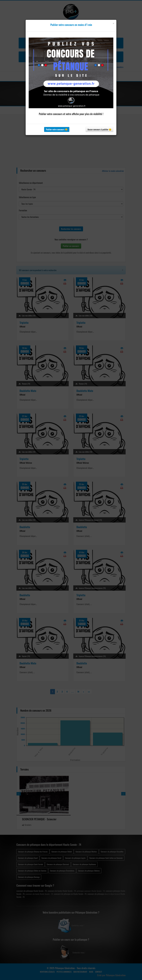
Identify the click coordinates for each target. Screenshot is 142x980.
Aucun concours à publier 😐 (99, 129)
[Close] (113, 23)
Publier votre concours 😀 (57, 129)
